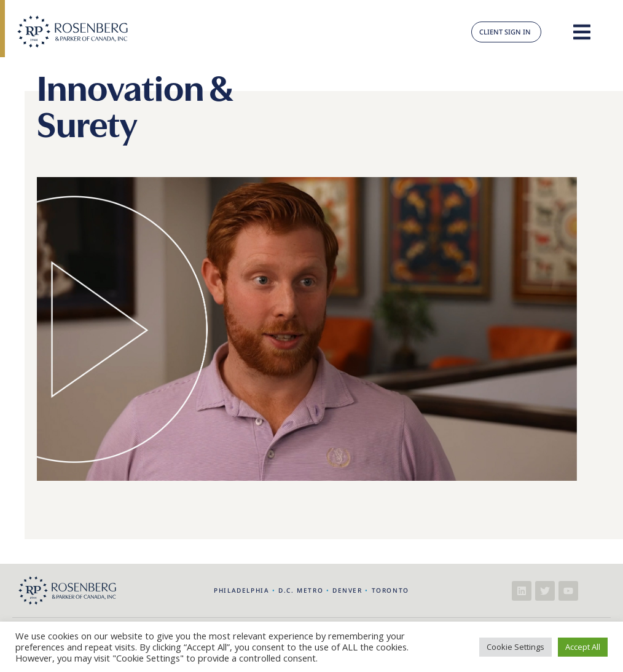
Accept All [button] (583, 647)
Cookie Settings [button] (515, 647)
